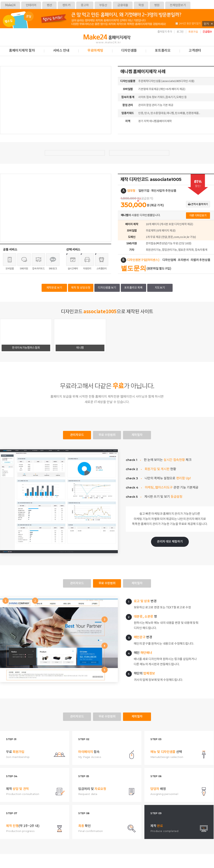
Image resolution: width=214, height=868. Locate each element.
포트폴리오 (163, 51)
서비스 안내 (61, 51)
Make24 (10, 5)
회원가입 (193, 32)
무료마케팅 (95, 51)
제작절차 (137, 435)
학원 (141, 5)
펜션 (49, 5)
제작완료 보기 (54, 288)
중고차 (85, 5)
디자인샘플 (129, 51)
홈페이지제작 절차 (22, 51)
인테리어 (31, 5)
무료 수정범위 (107, 435)
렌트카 (66, 5)
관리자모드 (77, 435)
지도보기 (160, 288)
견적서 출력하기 (198, 204)
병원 (157, 5)
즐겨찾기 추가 (165, 32)
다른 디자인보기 (198, 216)
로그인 (180, 32)
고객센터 (195, 51)
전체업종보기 (178, 5)
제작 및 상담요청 (81, 288)
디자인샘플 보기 (107, 288)
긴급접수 (207, 32)
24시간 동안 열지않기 (188, 24)
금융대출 (123, 5)
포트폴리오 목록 (133, 288)
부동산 (103, 5)
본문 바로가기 (0, 28)
